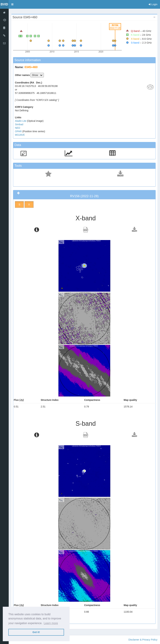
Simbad (19, 124)
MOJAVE (20, 135)
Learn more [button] (51, 623)
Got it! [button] (36, 632)
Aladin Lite (21, 121)
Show (37, 75)
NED (18, 128)
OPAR (19, 131)
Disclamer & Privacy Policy (143, 640)
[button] (12, 4)
